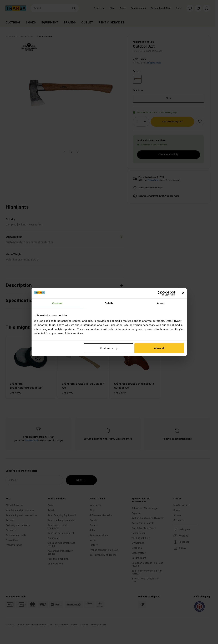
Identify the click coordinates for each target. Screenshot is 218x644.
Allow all (159, 348)
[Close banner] (183, 293)
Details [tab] (109, 303)
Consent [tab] (57, 303)
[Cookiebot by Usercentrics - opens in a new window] (160, 293)
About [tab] (161, 303)
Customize (109, 348)
